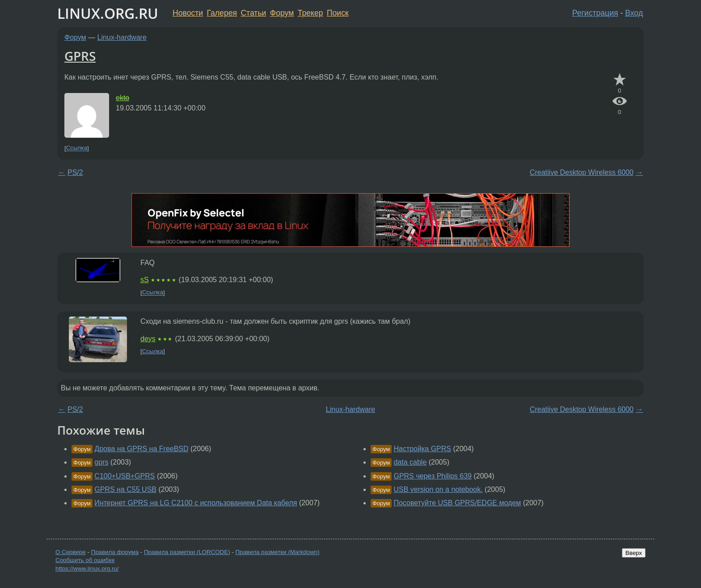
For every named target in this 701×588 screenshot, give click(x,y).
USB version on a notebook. (438, 489)
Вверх (634, 553)
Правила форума (115, 552)
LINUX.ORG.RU (108, 13)
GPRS (80, 56)
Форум (282, 13)
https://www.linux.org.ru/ (87, 569)
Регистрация (595, 13)
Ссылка (77, 148)
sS (145, 280)
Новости (188, 13)
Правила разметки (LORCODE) (187, 552)
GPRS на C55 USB (125, 489)
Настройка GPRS (422, 449)
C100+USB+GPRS (125, 476)
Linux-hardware (122, 37)
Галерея (222, 13)
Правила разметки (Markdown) (277, 552)
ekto (122, 98)
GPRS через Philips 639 (433, 476)
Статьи (253, 13)
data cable (410, 462)
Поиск (338, 13)
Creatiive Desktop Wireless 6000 (582, 172)
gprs (101, 462)
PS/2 (75, 172)
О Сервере (71, 552)
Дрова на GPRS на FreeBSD (141, 449)
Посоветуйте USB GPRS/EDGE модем (457, 503)
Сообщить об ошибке (85, 560)
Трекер (310, 13)
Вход (634, 13)
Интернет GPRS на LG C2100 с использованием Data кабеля (196, 503)
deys (148, 339)
